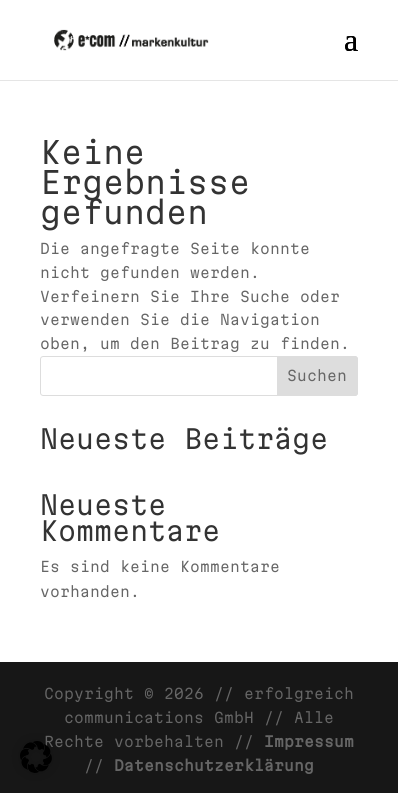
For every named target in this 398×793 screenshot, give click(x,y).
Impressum (309, 741)
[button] (36, 757)
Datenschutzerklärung (214, 765)
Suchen (317, 375)
